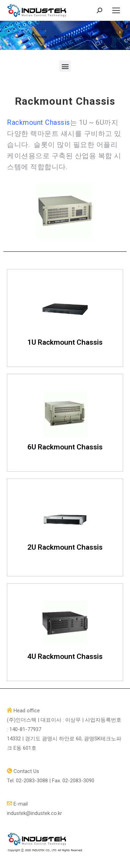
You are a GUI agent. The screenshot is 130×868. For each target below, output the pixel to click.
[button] (65, 66)
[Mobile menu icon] (116, 10)
